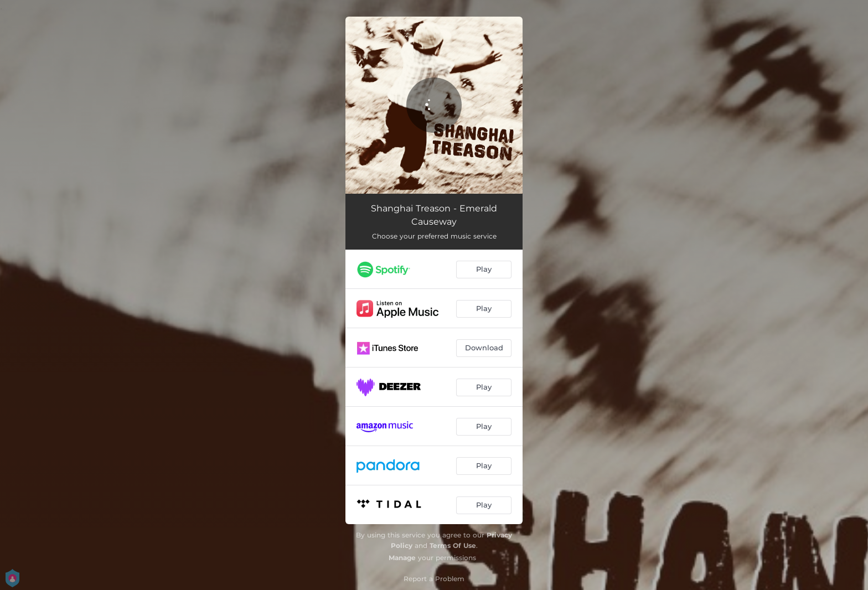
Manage (402, 558)
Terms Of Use (453, 545)
